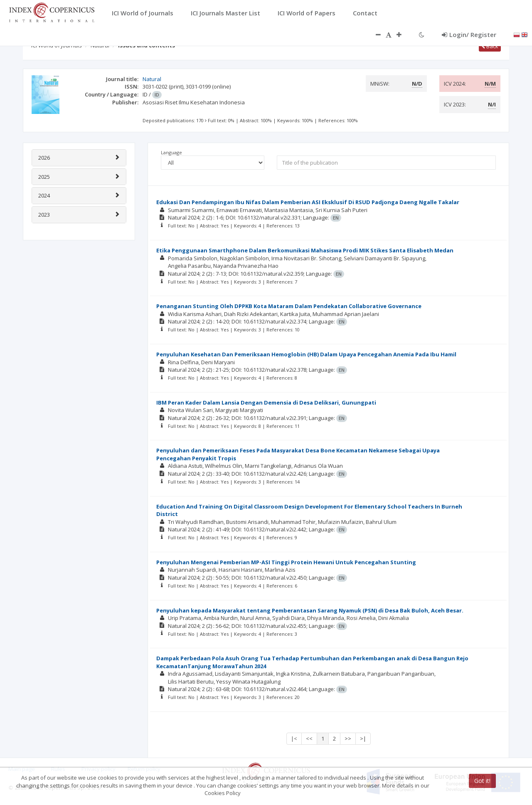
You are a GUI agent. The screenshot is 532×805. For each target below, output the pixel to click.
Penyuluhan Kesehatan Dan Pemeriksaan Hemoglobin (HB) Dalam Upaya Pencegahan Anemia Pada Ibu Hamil (306, 354)
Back (490, 46)
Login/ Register (469, 35)
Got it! (482, 781)
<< (309, 738)
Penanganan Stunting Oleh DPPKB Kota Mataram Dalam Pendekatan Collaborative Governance (289, 306)
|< (294, 738)
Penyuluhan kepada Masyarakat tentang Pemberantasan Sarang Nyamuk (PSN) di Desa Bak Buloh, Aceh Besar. (310, 610)
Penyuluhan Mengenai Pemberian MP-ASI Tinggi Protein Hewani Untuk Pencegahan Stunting (286, 562)
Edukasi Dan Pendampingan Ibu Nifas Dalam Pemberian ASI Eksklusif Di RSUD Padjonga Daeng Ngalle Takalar (308, 202)
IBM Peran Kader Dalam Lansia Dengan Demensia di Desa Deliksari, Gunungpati (266, 402)
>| (363, 738)
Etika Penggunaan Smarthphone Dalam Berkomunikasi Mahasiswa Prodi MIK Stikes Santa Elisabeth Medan (305, 250)
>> (348, 738)
